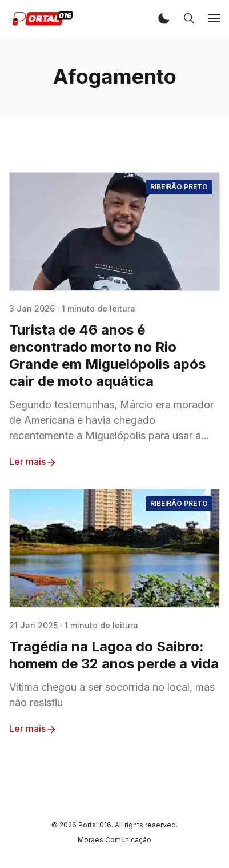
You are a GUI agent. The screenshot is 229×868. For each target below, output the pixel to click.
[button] (164, 18)
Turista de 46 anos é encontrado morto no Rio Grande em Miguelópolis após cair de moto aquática (107, 355)
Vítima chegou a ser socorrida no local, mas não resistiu (112, 695)
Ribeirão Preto (179, 187)
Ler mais (33, 462)
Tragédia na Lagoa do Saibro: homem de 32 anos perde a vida (114, 655)
